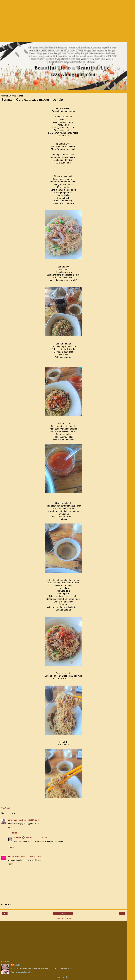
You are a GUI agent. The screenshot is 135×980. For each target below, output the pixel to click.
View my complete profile (21, 972)
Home (63, 913)
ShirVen (18, 838)
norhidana (12, 820)
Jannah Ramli (14, 857)
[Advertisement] (63, 22)
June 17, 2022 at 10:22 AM (29, 820)
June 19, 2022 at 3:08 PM (32, 857)
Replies (14, 833)
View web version (63, 918)
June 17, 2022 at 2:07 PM (36, 838)
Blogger (68, 977)
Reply (10, 827)
